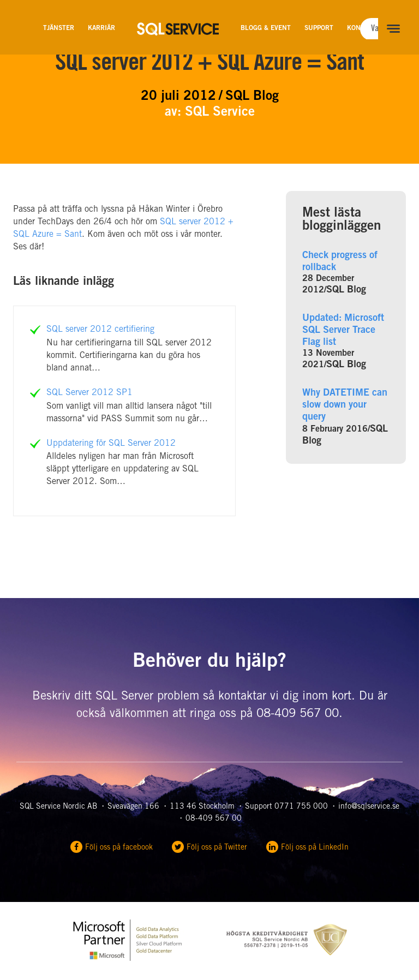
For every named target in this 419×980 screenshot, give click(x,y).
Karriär (101, 28)
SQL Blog (346, 290)
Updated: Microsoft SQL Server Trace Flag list (343, 331)
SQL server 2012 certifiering (100, 330)
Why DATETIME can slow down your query (345, 405)
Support (319, 28)
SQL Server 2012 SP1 (89, 393)
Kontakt (361, 28)
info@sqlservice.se (369, 807)
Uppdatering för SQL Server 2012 (111, 444)
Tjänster (59, 28)
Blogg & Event (266, 28)
